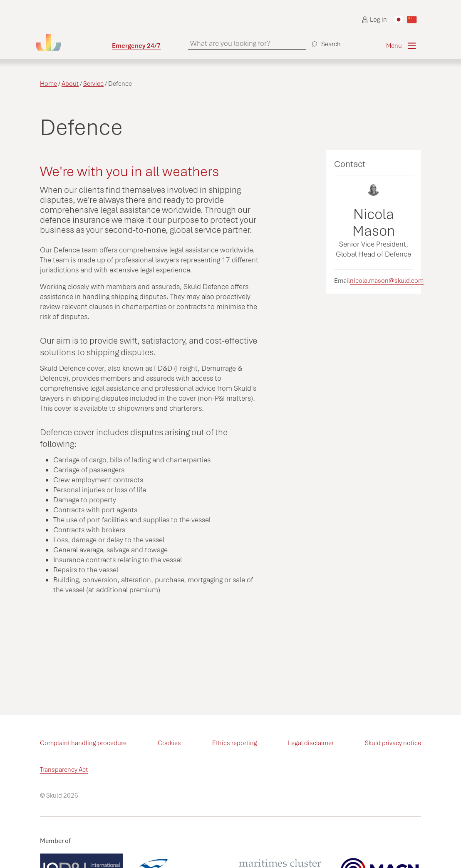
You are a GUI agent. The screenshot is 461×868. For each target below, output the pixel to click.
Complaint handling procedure (83, 743)
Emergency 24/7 (136, 46)
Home (48, 84)
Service (93, 84)
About (70, 84)
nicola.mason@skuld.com (387, 281)
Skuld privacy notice (393, 743)
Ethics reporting (235, 743)
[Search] (325, 41)
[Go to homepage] (74, 42)
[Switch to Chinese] (412, 20)
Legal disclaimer (311, 743)
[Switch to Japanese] (399, 20)
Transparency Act (64, 770)
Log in (374, 20)
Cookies (169, 743)
